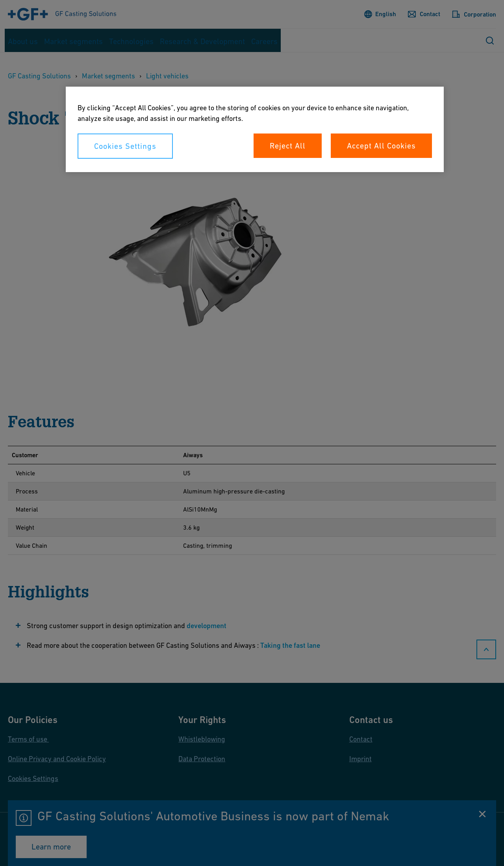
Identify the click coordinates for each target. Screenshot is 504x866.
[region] (255, 129)
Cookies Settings (125, 146)
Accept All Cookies (381, 146)
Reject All (288, 146)
